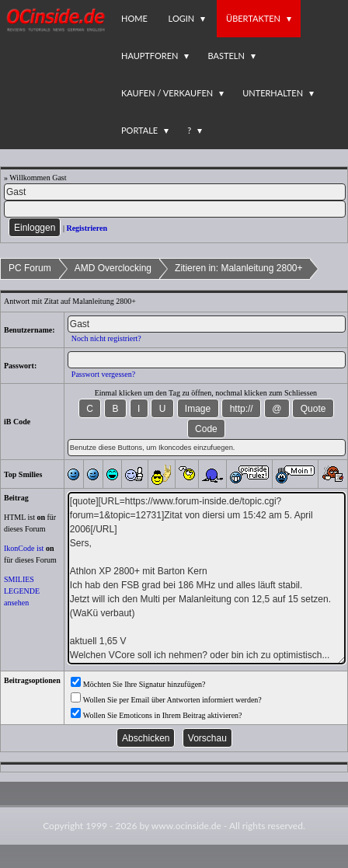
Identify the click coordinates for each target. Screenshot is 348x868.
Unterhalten (273, 93)
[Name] (175, 192)
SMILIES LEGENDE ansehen (22, 591)
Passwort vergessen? (103, 374)
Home (134, 18)
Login (182, 18)
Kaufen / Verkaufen (167, 93)
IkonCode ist (24, 548)
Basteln (226, 56)
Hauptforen (150, 56)
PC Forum (30, 268)
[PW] (175, 209)
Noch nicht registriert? (106, 338)
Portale (139, 130)
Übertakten (253, 18)
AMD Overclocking (113, 268)
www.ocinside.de (186, 826)
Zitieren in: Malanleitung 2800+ (238, 268)
